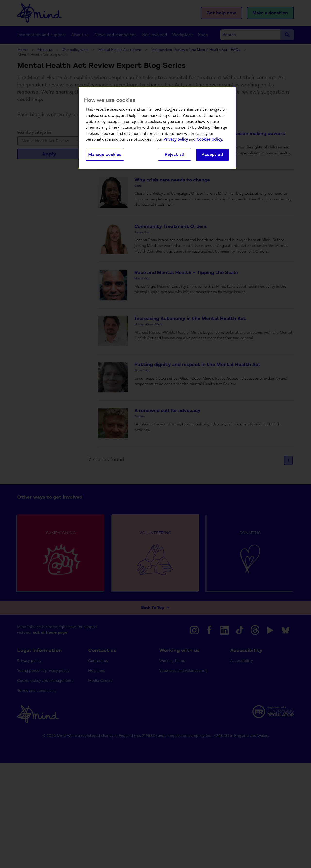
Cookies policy (209, 140)
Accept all (212, 155)
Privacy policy (176, 140)
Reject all (175, 155)
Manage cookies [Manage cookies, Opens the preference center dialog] (105, 155)
